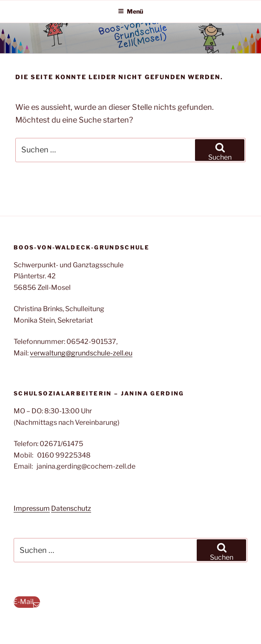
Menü (130, 11)
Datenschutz (71, 508)
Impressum (32, 508)
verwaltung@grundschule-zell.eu (81, 353)
